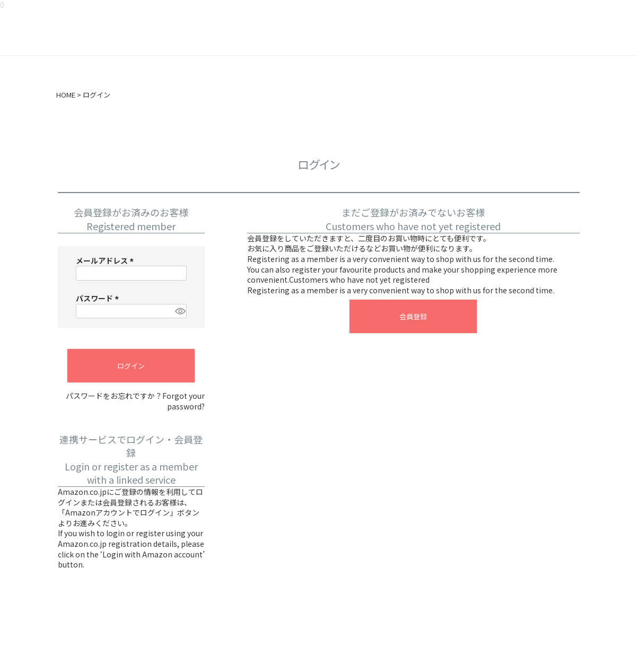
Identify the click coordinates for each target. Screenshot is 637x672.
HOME (66, 95)
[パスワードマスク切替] (179, 311)
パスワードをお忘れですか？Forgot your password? (135, 401)
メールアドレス (106, 260)
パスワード (99, 298)
